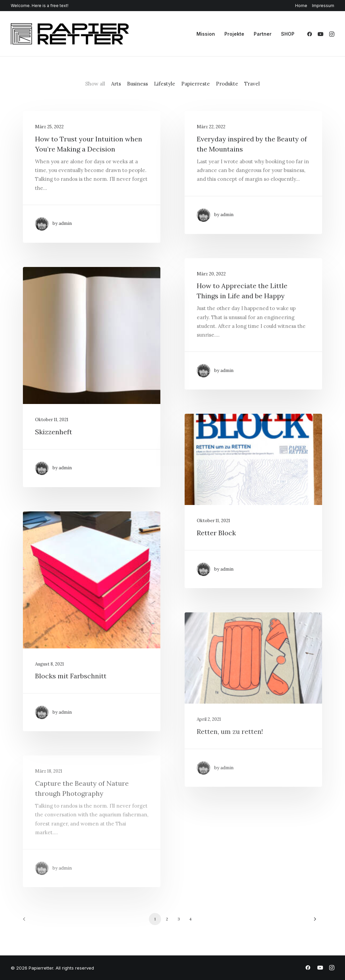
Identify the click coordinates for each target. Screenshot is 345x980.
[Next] (313, 921)
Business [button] (137, 84)
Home (301, 6)
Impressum (323, 6)
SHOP (288, 34)
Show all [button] (95, 84)
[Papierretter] (70, 34)
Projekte (234, 34)
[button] (311, 34)
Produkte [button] (227, 84)
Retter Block (216, 533)
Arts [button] (116, 84)
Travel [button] (252, 84)
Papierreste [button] (196, 84)
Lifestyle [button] (165, 84)
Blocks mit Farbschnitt (71, 676)
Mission (206, 34)
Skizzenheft (54, 432)
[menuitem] (302, 6)
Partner (263, 34)
